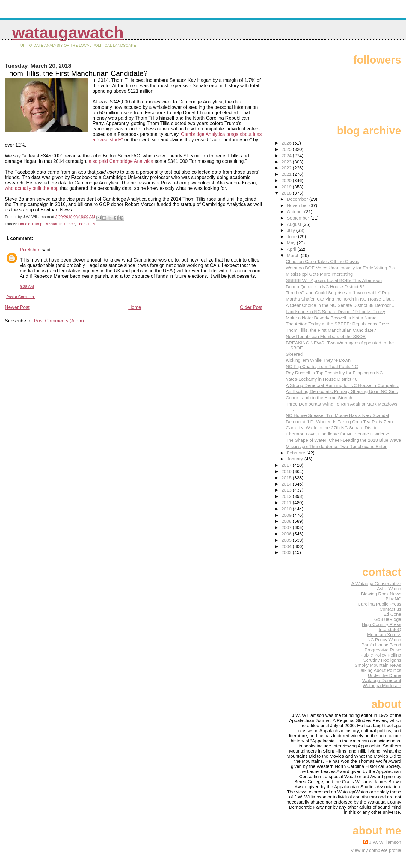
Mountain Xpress (384, 635)
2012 (287, 496)
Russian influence (59, 224)
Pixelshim (30, 250)
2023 (287, 162)
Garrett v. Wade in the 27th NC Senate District (332, 428)
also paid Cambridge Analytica (121, 161)
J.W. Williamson (385, 842)
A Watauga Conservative (376, 584)
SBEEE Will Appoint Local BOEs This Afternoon (334, 280)
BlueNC (393, 599)
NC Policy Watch (384, 640)
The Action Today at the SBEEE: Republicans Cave (338, 324)
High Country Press (381, 624)
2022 (287, 168)
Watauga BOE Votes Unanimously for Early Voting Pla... (342, 268)
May (292, 243)
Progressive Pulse (383, 650)
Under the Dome (385, 675)
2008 (287, 521)
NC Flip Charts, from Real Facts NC (322, 366)
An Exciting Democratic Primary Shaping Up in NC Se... (342, 391)
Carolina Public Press (379, 604)
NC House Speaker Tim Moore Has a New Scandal (337, 415)
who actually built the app (32, 188)
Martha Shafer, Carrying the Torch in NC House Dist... (340, 299)
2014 (287, 484)
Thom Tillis (86, 224)
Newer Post (17, 307)
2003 (287, 552)
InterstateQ (390, 629)
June (292, 236)
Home (135, 307)
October (295, 212)
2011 (287, 503)
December (298, 199)
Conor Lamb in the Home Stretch (319, 398)
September (299, 218)
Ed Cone (392, 614)
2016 (287, 471)
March (294, 255)
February (296, 453)
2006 (287, 534)
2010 (287, 509)
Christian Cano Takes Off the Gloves (323, 261)
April (292, 249)
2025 (287, 149)
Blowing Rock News (381, 594)
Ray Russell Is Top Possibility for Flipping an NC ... (337, 373)
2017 (287, 465)
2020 (287, 180)
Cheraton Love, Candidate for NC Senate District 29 (338, 434)
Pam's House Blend (381, 645)
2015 (287, 478)
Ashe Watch (389, 589)
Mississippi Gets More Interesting (319, 274)
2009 (287, 515)
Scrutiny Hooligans (382, 660)
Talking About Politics (380, 670)
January (295, 459)
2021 (287, 174)
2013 (287, 490)
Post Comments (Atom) (59, 321)
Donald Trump (30, 224)
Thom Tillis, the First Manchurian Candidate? (331, 330)
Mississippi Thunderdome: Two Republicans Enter (336, 446)
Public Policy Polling (381, 655)
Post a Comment (21, 297)
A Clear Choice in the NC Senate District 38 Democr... (340, 305)
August (295, 224)
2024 (287, 156)
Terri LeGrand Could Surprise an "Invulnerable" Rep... (340, 293)
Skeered (294, 354)
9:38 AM (27, 287)
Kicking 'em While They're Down (318, 360)
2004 (287, 546)
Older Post (251, 307)
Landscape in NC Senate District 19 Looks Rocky (336, 311)
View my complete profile (376, 850)
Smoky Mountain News (378, 665)
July (291, 230)
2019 (287, 187)
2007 (287, 527)
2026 (287, 143)
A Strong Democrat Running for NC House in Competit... (343, 385)
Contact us (390, 609)
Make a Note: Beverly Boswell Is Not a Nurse (331, 318)
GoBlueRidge (388, 619)
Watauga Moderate (382, 685)
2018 (287, 193)
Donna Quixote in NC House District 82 (325, 287)
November (298, 205)
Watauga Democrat (382, 680)
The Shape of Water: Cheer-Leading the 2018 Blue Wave (344, 440)
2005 (287, 540)
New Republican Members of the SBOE (326, 336)
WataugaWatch (68, 33)
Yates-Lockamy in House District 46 (322, 379)
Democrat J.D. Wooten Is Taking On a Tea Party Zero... (341, 422)
